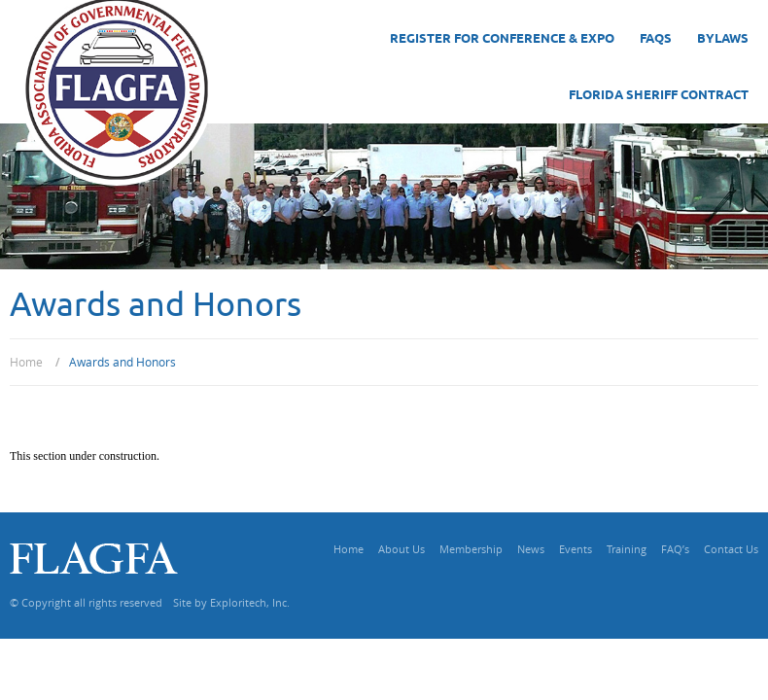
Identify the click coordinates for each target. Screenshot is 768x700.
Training (627, 549)
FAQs (656, 39)
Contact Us (731, 549)
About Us (401, 549)
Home (349, 549)
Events (576, 549)
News (531, 549)
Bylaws (723, 39)
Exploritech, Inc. (250, 602)
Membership (471, 549)
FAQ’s (675, 549)
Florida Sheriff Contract (659, 95)
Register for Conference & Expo (502, 39)
